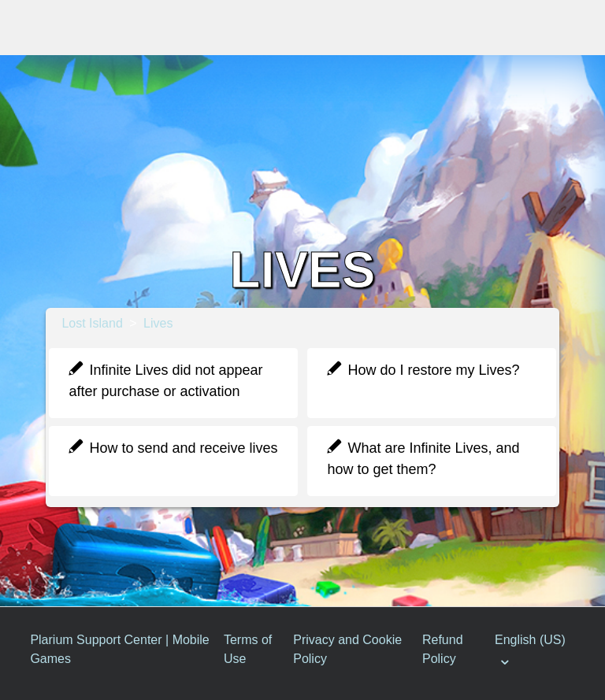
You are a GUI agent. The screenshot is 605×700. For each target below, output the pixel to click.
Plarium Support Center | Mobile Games (119, 649)
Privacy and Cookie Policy (347, 649)
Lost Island (92, 323)
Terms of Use (248, 649)
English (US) (530, 640)
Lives (158, 323)
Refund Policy (443, 649)
